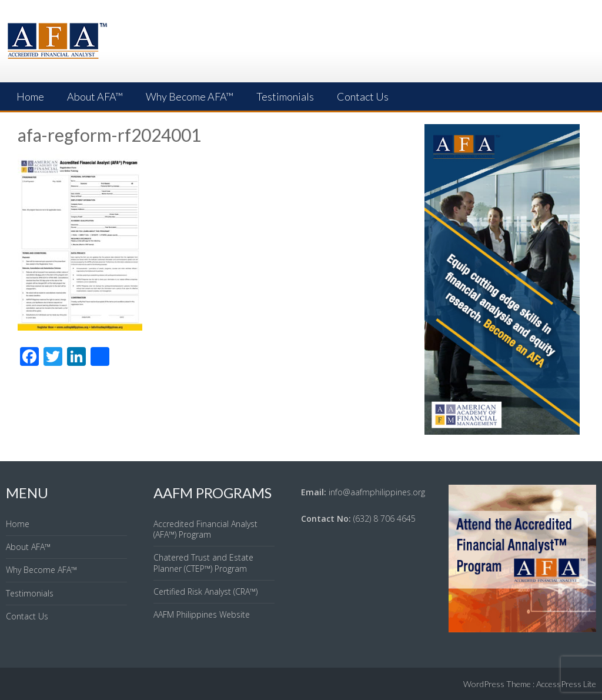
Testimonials (285, 96)
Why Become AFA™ (190, 96)
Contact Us (363, 96)
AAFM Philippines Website (202, 614)
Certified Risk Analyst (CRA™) (205, 591)
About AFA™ (95, 96)
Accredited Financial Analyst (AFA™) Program (205, 529)
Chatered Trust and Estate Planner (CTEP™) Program (203, 563)
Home (30, 96)
